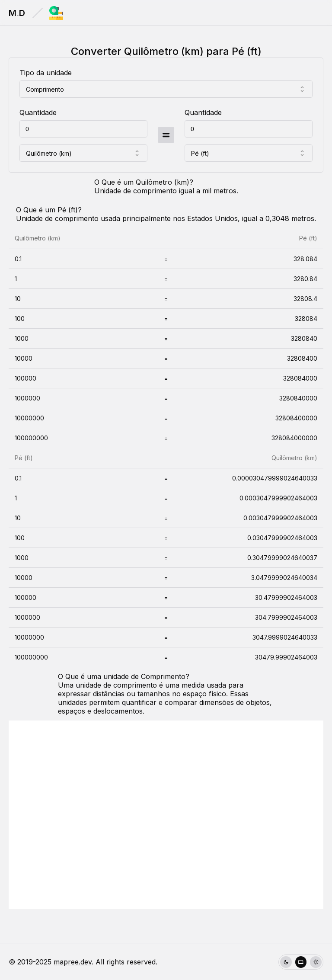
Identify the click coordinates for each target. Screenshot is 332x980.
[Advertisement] (166, 815)
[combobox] (166, 89)
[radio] (286, 962)
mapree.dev (73, 962)
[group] (301, 962)
